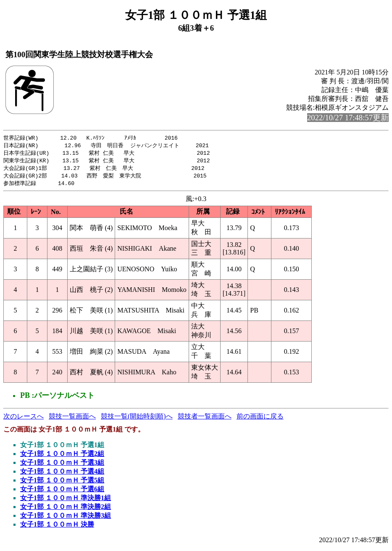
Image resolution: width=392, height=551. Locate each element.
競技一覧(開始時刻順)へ (137, 419)
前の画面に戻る (260, 419)
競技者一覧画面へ (205, 419)
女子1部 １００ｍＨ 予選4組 (62, 474)
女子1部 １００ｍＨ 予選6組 (62, 492)
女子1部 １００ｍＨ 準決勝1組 (66, 501)
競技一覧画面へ (72, 419)
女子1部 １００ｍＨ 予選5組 (62, 483)
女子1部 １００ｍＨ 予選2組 (62, 457)
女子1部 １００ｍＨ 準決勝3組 (66, 518)
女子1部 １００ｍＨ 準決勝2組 (66, 510)
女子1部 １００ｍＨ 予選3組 (62, 465)
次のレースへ (24, 419)
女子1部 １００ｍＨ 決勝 (57, 527)
